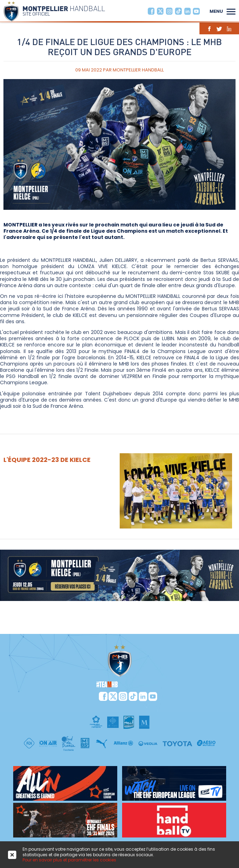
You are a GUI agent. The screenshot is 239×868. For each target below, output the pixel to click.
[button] (231, 11)
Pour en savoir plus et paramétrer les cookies (69, 860)
